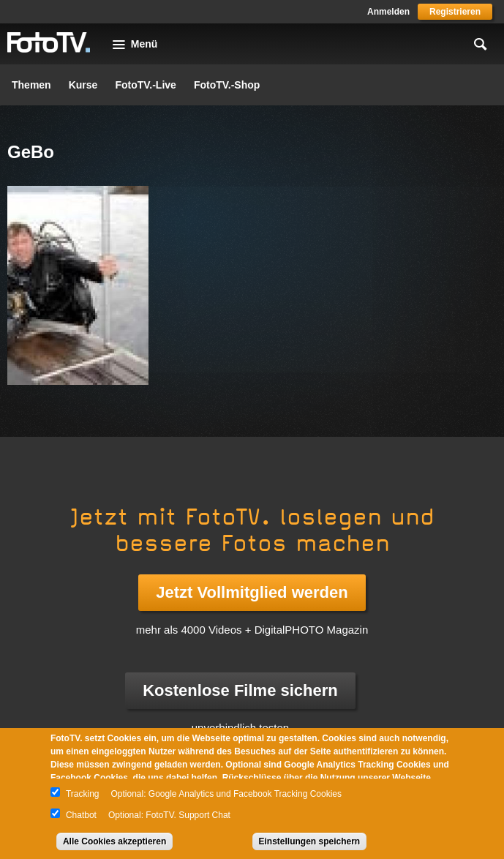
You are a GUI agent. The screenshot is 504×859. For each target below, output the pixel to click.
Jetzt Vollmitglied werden (252, 592)
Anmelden (388, 12)
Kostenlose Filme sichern (240, 690)
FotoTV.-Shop (227, 85)
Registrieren (455, 12)
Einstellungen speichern (310, 841)
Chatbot (81, 815)
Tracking (83, 794)
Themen (31, 85)
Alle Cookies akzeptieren (114, 841)
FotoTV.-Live (146, 85)
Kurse (83, 85)
